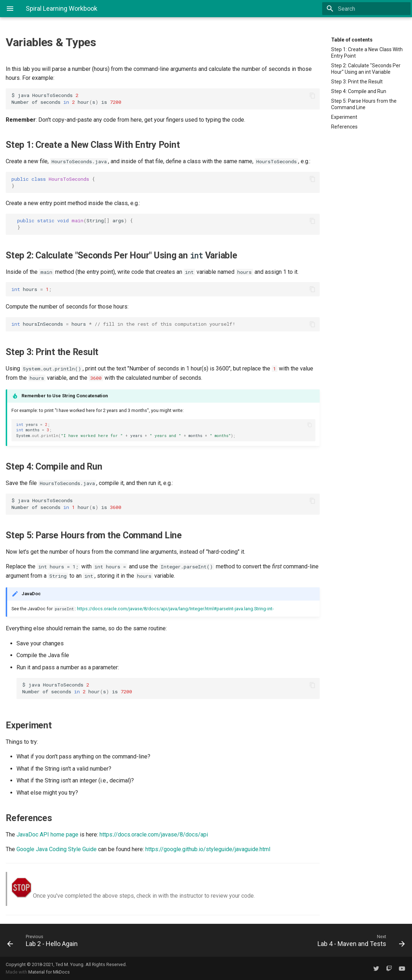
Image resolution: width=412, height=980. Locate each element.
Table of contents (352, 40)
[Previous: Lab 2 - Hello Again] (104, 940)
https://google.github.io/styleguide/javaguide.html (208, 849)
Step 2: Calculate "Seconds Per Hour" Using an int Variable (366, 69)
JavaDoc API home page (47, 835)
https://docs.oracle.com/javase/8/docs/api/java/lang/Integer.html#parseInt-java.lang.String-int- (175, 609)
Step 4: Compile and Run (359, 91)
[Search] (369, 9)
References (344, 127)
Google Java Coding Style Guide (57, 849)
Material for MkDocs (49, 972)
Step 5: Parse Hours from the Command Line (364, 104)
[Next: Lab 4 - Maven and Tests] (309, 940)
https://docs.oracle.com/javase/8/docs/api (154, 835)
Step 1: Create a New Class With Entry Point (367, 53)
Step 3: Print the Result (357, 82)
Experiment (344, 117)
